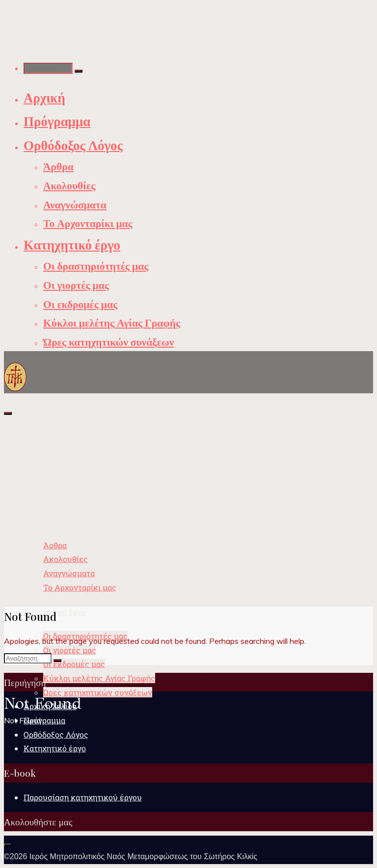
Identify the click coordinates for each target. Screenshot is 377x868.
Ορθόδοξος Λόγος (56, 734)
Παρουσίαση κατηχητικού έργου (83, 797)
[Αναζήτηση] (79, 71)
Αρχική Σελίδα (50, 706)
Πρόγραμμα (44, 720)
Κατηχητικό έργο (55, 748)
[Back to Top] (8, 845)
